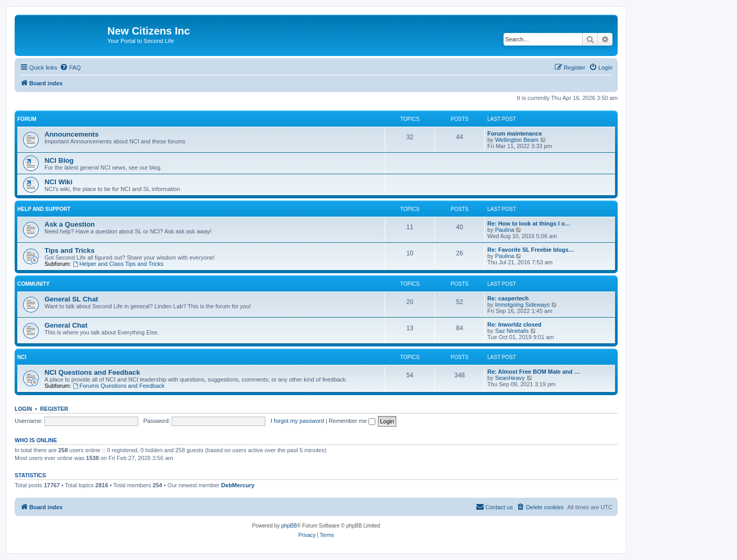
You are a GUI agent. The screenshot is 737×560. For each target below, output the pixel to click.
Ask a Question (70, 224)
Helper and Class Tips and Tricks (118, 264)
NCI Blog (59, 160)
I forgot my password (297, 421)
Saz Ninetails (512, 331)
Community (33, 284)
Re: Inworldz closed (514, 324)
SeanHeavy (510, 378)
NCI (22, 357)
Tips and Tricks (70, 250)
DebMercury (238, 485)
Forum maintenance (515, 133)
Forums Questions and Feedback (119, 386)
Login (23, 409)
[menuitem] (70, 68)
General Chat (66, 325)
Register (54, 409)
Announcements (71, 134)
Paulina (505, 230)
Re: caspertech (508, 298)
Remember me (352, 421)
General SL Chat (71, 299)
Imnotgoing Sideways (523, 305)
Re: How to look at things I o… (529, 223)
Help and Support (44, 209)
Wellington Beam (517, 140)
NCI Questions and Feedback (92, 372)
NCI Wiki (58, 182)
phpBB (289, 526)
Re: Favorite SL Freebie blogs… (531, 250)
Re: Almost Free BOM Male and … (534, 372)
